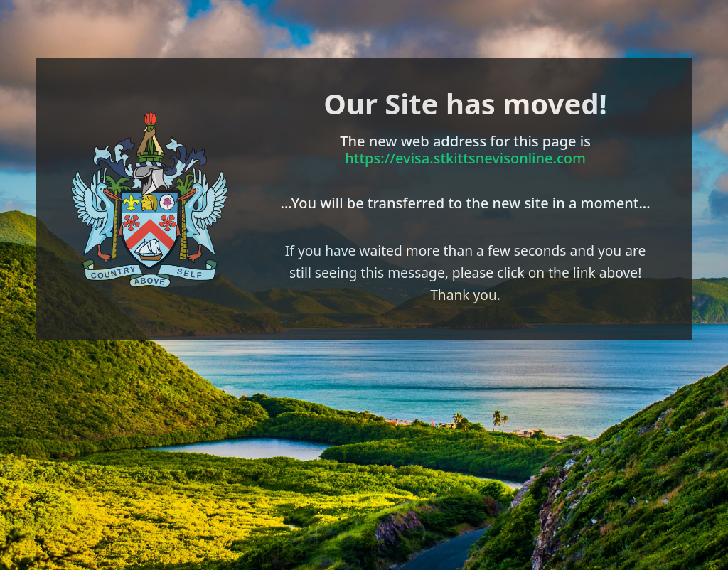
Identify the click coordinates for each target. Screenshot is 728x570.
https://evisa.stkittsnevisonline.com (465, 158)
